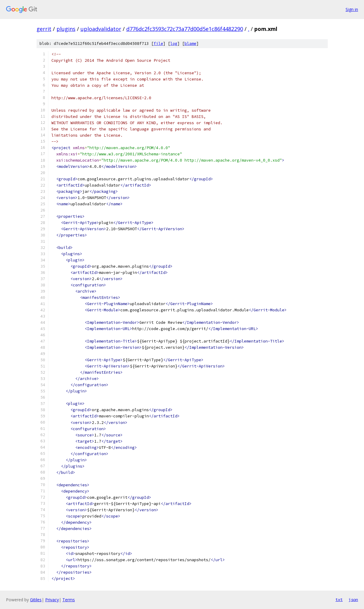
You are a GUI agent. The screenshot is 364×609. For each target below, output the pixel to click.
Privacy (52, 600)
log (174, 44)
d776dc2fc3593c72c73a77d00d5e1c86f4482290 (185, 29)
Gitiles (36, 600)
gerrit (44, 29)
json (353, 599)
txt (339, 599)
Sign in (352, 9)
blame (190, 44)
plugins (66, 29)
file (158, 44)
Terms (69, 600)
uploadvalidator (101, 29)
